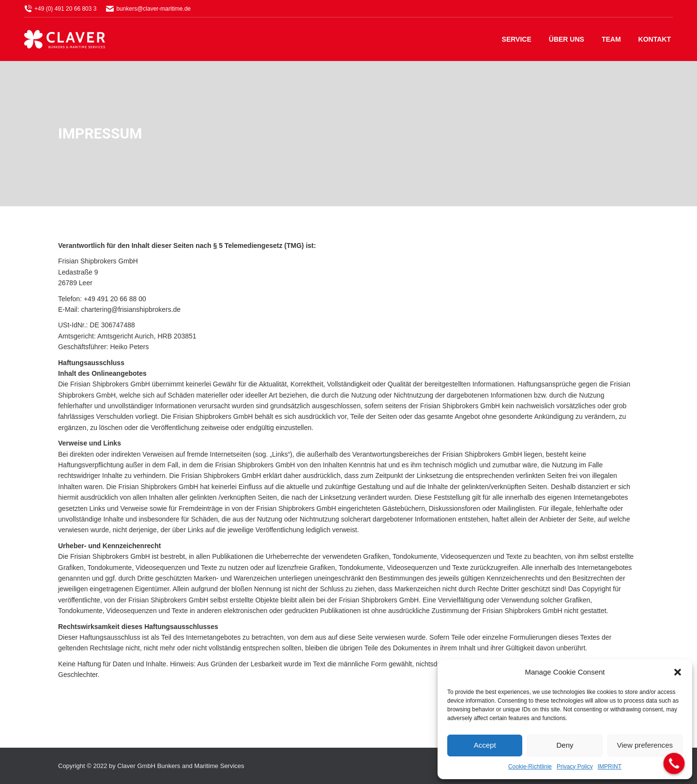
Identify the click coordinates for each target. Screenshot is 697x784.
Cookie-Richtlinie (530, 767)
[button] (678, 672)
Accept (485, 745)
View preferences (645, 745)
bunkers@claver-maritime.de (148, 9)
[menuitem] (517, 39)
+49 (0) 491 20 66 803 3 (60, 9)
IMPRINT (610, 767)
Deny (565, 745)
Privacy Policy (575, 767)
